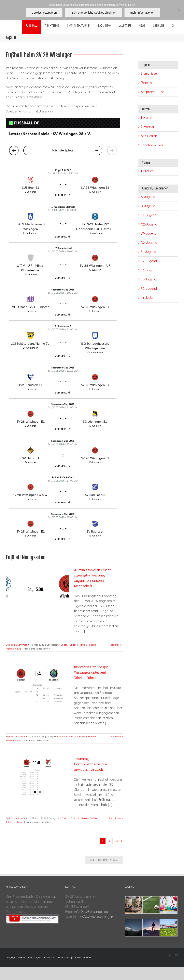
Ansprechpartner (153, 92)
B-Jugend (148, 206)
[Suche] (173, 26)
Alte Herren (149, 136)
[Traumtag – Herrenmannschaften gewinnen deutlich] (37, 776)
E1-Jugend (149, 252)
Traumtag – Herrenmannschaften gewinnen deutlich (91, 764)
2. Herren (147, 127)
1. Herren (147, 118)
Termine (146, 83)
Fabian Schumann (19, 645)
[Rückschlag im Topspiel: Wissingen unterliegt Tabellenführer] (37, 684)
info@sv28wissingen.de (91, 912)
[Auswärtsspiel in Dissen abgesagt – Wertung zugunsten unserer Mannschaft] (37, 587)
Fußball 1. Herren (78, 645)
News (18, 649)
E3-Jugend (149, 270)
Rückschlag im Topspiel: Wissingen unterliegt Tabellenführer (92, 672)
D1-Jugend (149, 233)
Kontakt (77, 957)
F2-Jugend (149, 289)
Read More (115, 645)
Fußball (63, 645)
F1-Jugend (149, 279)
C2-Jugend (149, 224)
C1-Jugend (149, 215)
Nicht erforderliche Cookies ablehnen (93, 13)
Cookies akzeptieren (44, 13)
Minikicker (148, 298)
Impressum (49, 957)
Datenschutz (64, 957)
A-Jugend (148, 197)
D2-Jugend (149, 243)
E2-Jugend (149, 261)
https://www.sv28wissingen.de (95, 917)
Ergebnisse (149, 73)
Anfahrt (87, 957)
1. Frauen (147, 171)
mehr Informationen (142, 13)
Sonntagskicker (152, 145)
